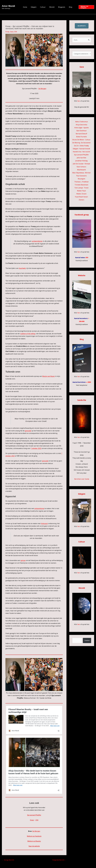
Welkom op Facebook (34, 836)
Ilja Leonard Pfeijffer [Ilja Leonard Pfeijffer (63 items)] (81, 155)
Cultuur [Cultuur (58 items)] (88, 140)
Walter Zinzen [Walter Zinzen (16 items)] (81, 194)
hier (79, 101)
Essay (7, 32)
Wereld (51, 7)
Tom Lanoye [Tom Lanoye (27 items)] (79, 188)
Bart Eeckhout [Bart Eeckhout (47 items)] (81, 131)
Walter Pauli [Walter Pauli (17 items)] (81, 191)
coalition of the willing (28, 334)
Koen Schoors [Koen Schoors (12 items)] (81, 167)
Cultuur (43, 7)
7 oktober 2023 (36, 448)
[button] (85, 7)
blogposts (82, 26)
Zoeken (87, 641)
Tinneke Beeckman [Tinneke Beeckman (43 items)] (81, 185)
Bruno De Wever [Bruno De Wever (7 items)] (78, 140)
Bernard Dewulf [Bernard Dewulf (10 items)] (81, 134)
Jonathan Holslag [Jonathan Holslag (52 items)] (81, 161)
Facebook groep (82, 215)
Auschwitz (22, 268)
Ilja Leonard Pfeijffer (34, 815)
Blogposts (61, 7)
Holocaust (44, 524)
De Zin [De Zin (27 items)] (76, 146)
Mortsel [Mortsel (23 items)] (88, 173)
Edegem (35, 7)
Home (27, 7)
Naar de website (34, 846)
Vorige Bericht (8, 860)
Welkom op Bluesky (34, 841)
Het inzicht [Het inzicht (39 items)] (86, 152)
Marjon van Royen (49, 376)
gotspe (23, 560)
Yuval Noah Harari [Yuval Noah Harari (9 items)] (81, 197)
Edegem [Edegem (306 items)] (76, 149)
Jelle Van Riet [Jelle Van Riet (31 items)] (81, 158)
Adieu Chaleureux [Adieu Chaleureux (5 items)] (81, 122)
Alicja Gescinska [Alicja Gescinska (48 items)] (81, 125)
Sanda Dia (82, 400)
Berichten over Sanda (82, 479)
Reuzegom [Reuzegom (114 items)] (81, 179)
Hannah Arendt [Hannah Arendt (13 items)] (85, 149)
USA (16, 32)
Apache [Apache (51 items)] (86, 128)
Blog (69, 7)
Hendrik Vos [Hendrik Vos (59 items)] (77, 152)
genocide (28, 431)
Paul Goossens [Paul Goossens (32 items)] (81, 176)
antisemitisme (37, 241)
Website (82, 276)
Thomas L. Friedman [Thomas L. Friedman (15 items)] (81, 182)
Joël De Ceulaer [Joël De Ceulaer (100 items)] (78, 164)
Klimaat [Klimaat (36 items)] (87, 164)
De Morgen (42, 89)
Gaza (12, 32)
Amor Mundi (8, 6)
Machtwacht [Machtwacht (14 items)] (81, 170)
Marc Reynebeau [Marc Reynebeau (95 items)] (78, 173)
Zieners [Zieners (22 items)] (81, 200)
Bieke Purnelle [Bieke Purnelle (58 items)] (81, 137)
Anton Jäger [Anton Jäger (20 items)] (78, 128)
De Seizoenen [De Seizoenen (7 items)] (86, 143)
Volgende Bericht (59, 860)
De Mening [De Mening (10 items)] (76, 143)
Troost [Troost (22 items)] (86, 188)
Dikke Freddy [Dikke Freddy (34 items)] (84, 146)
